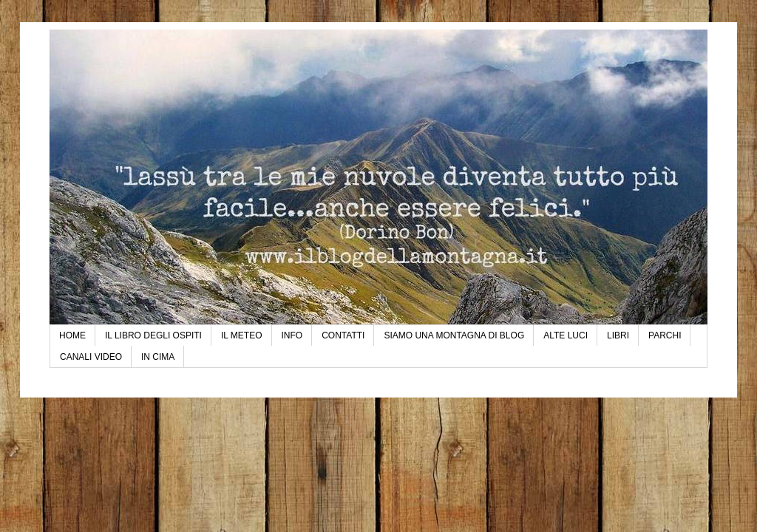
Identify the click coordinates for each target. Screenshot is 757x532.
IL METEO (242, 335)
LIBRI (618, 335)
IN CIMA (158, 357)
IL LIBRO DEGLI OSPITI (153, 335)
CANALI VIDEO (91, 357)
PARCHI (665, 335)
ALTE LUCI (566, 335)
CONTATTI (343, 335)
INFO (292, 335)
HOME (72, 335)
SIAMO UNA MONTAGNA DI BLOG (454, 335)
